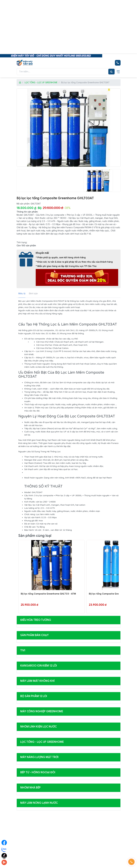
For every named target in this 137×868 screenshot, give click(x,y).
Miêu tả (22, 294)
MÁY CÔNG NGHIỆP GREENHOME (42, 711)
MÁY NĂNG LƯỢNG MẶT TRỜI (39, 757)
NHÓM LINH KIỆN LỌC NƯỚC (39, 727)
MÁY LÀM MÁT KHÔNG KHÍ (37, 681)
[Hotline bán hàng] (118, 63)
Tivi (23, 650)
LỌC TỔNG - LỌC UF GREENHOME (41, 82)
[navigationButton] (118, 72)
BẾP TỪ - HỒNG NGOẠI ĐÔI (38, 772)
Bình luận (33, 294)
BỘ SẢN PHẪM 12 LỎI (34, 696)
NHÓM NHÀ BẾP (30, 788)
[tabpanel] (98, 181)
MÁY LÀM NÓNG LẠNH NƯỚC (39, 803)
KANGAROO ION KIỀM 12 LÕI (39, 666)
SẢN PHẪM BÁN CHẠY (35, 635)
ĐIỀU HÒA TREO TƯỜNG (36, 620)
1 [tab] (69, 194)
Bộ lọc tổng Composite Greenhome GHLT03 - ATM (48, 594)
